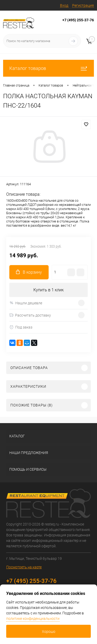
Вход (64, 5)
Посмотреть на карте (24, 567)
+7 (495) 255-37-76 (78, 20)
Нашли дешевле (26, 303)
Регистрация (83, 5)
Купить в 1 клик (48, 290)
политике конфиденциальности (33, 619)
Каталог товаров (48, 68)
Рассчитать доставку (30, 315)
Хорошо (49, 632)
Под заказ (21, 327)
